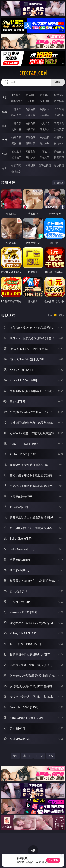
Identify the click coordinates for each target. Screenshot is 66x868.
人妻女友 (45, 151)
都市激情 (16, 151)
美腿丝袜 (16, 143)
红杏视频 (59, 165)
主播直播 (45, 115)
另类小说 (30, 157)
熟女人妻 (16, 115)
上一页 (27, 756)
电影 (5, 126)
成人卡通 (45, 123)
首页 (15, 756)
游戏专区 (59, 95)
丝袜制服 (30, 115)
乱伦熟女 (45, 129)
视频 (5, 112)
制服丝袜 (16, 129)
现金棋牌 (45, 101)
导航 (5, 168)
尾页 (51, 756)
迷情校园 (16, 157)
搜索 (58, 82)
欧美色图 (45, 137)
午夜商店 (16, 165)
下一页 (39, 756)
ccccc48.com (33, 73)
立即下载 (53, 860)
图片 (5, 140)
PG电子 (16, 95)
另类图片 (59, 143)
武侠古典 (59, 151)
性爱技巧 (59, 157)
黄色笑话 (45, 157)
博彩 (5, 98)
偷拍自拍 (30, 123)
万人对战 (45, 95)
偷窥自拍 (16, 137)
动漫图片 (59, 137)
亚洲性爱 (16, 123)
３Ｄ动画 (59, 109)
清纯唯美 (30, 143)
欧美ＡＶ (45, 109)
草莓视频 (30, 165)
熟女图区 (45, 143)
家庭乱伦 (30, 151)
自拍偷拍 (30, 109)
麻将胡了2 (16, 101)
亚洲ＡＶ (16, 109)
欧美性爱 (59, 123)
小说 (5, 154)
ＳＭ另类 (59, 115)
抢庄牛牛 (59, 101)
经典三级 (30, 129)
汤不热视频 (45, 165)
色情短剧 (16, 171)
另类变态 (59, 129)
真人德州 (30, 95)
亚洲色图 (30, 137)
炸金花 (30, 101)
